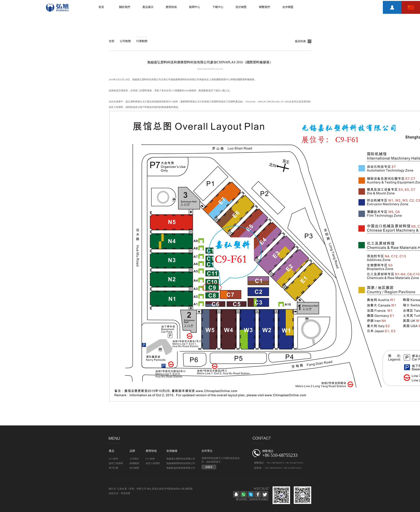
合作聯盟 (288, 7)
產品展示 (148, 7)
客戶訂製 (114, 468)
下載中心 (218, 7)
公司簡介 (134, 459)
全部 (112, 41)
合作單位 (207, 451)
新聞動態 (134, 463)
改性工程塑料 (116, 463)
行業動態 (142, 41)
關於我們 (125, 7)
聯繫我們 (264, 7)
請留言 (209, 467)
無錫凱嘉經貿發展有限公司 (181, 468)
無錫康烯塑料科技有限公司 (181, 463)
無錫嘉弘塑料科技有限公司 (181, 459)
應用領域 (171, 7)
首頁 (101, 7)
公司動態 (125, 41)
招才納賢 (241, 7)
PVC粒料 (113, 459)
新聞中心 (195, 7)
